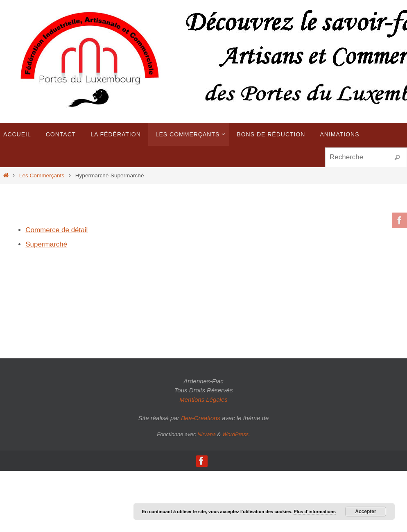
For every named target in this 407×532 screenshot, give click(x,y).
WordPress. (236, 434)
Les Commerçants (42, 175)
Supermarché (46, 244)
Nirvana (207, 434)
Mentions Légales (203, 400)
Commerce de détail (57, 230)
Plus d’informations (315, 512)
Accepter (365, 512)
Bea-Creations (201, 418)
